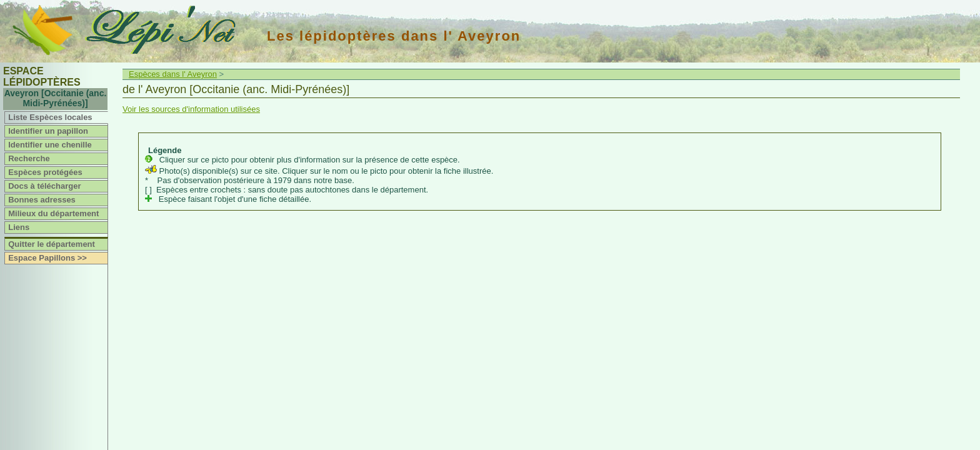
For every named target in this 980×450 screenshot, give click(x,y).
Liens (19, 227)
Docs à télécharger (44, 186)
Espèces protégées (45, 172)
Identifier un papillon (48, 131)
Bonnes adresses (42, 200)
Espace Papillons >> (47, 258)
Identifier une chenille (50, 145)
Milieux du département (53, 213)
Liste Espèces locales (50, 117)
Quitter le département (52, 244)
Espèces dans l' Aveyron (173, 74)
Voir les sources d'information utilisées (191, 109)
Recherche (29, 158)
